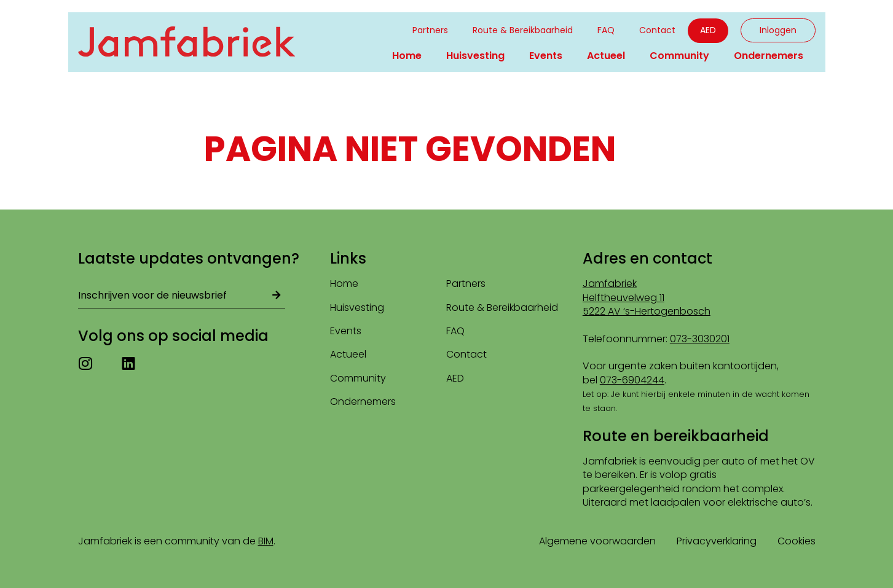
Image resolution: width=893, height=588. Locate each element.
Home (407, 56)
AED (708, 30)
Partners (430, 30)
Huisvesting (475, 56)
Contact (657, 30)
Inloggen (778, 30)
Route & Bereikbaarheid (523, 30)
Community (679, 56)
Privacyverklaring (717, 541)
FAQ (606, 30)
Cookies (797, 541)
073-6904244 (632, 380)
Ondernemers (769, 56)
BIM (266, 541)
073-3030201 (700, 339)
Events (546, 56)
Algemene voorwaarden (597, 541)
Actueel (606, 56)
